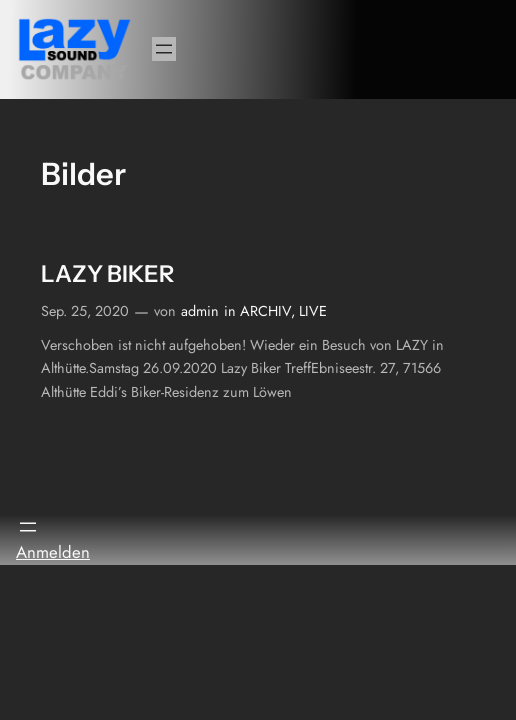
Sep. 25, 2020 (85, 311)
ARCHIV (265, 311)
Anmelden (53, 552)
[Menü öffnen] (164, 49)
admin (200, 311)
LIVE (313, 311)
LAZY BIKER (107, 274)
